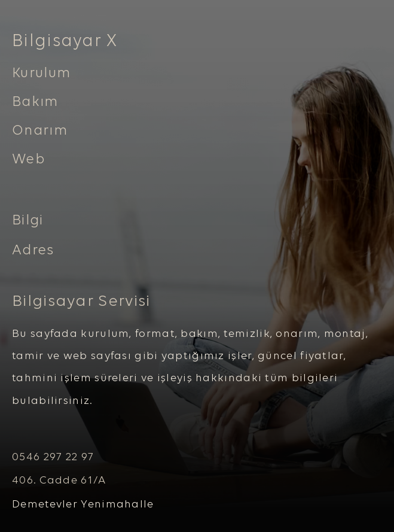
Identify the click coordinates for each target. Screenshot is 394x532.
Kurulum (41, 74)
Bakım (35, 102)
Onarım (40, 131)
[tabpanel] (197, 99)
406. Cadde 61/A (59, 481)
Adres (33, 251)
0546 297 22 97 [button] (53, 457)
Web (29, 160)
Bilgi (28, 221)
